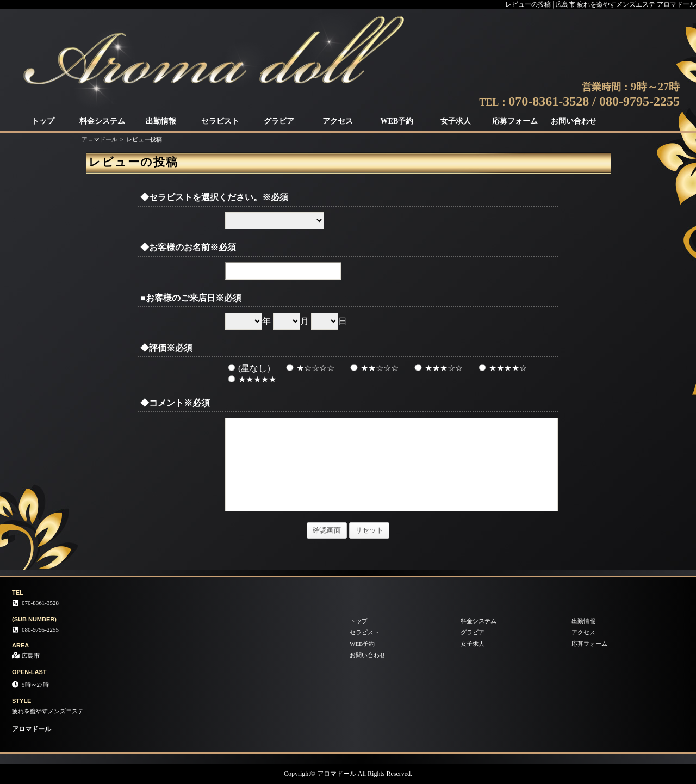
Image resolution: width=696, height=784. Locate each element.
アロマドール (100, 139)
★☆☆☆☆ (309, 368)
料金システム (102, 121)
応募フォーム (515, 121)
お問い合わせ (574, 121)
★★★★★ (251, 379)
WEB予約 (397, 121)
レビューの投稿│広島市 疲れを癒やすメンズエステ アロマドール (601, 4)
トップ (43, 121)
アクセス (338, 121)
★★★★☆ (501, 368)
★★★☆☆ (437, 368)
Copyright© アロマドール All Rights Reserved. (348, 774)
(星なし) (248, 368)
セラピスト (220, 121)
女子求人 (456, 121)
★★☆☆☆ (373, 368)
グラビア (279, 121)
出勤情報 (161, 121)
